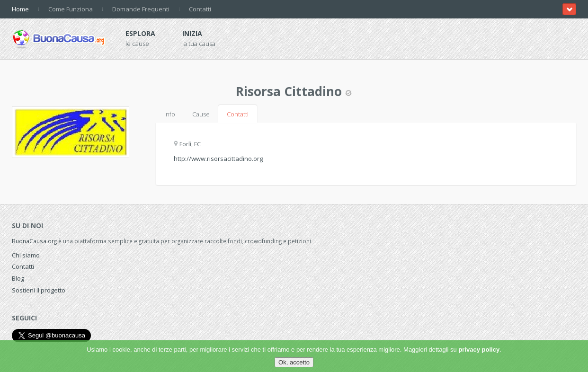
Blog (18, 278)
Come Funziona (71, 9)
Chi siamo (26, 255)
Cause (201, 114)
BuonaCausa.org (34, 241)
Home (20, 9)
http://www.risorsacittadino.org (218, 159)
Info (170, 114)
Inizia (192, 33)
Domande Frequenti (141, 9)
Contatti (200, 9)
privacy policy (479, 350)
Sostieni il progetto (39, 290)
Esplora (140, 33)
